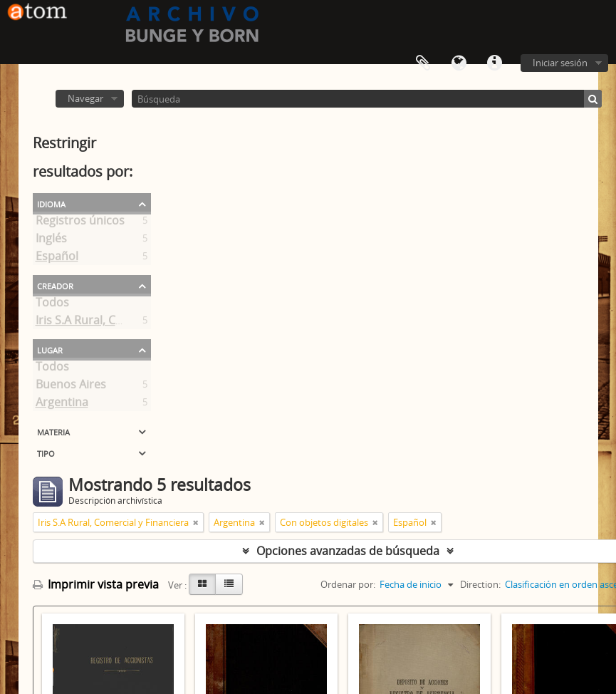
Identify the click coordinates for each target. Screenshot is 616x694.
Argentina (62, 405)
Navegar (85, 98)
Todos (52, 305)
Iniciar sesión (560, 63)
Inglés (51, 241)
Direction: (480, 584)
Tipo (46, 452)
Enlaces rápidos (494, 63)
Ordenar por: (348, 584)
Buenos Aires (71, 387)
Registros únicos (80, 223)
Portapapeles (423, 63)
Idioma (459, 63)
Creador (55, 285)
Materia (53, 431)
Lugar (50, 349)
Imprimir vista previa (96, 584)
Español (57, 259)
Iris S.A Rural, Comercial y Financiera (132, 323)
